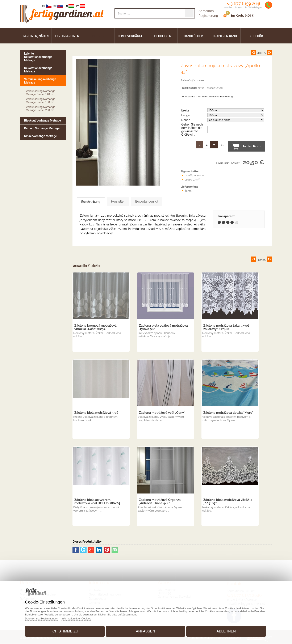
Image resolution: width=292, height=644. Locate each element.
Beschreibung (95, 202)
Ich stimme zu (68, 630)
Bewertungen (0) (166, 202)
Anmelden (206, 11)
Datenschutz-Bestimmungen (46, 617)
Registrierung (208, 16)
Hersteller (130, 202)
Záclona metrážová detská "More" (228, 413)
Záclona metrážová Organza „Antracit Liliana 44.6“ (160, 502)
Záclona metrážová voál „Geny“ (162, 413)
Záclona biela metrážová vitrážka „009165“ (228, 502)
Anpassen (145, 630)
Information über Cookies (82, 617)
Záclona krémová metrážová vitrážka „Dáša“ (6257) (95, 328)
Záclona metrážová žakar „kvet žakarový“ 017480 (226, 328)
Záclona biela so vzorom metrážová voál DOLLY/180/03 (97, 502)
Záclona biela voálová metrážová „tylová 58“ (163, 328)
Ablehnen (223, 630)
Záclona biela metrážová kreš (96, 413)
